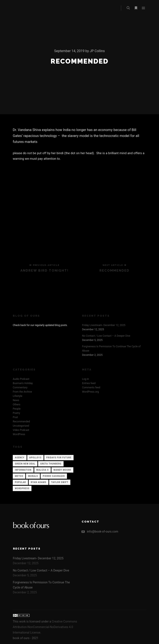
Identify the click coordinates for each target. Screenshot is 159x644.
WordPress (19, 434)
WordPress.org (90, 392)
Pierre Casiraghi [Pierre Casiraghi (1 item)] (54, 476)
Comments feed (91, 388)
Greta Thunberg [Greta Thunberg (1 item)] (51, 464)
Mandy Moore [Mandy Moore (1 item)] (62, 470)
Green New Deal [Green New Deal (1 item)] (25, 464)
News (16, 400)
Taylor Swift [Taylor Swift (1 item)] (60, 482)
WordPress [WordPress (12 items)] (22, 488)
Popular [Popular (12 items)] (20, 482)
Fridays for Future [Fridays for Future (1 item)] (59, 458)
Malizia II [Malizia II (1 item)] (43, 470)
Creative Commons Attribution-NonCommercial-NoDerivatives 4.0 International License (45, 627)
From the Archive (22, 392)
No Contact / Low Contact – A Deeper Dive (106, 336)
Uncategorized (21, 426)
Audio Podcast (21, 379)
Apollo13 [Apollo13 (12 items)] (35, 458)
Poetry (16, 413)
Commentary (20, 388)
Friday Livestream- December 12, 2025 (104, 325)
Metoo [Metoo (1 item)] (19, 476)
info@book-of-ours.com (100, 532)
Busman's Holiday (23, 383)
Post (15, 417)
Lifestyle (18, 396)
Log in (86, 379)
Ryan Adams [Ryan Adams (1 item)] (39, 482)
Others (16, 405)
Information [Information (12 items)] (23, 470)
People (17, 409)
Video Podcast (21, 430)
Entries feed (89, 383)
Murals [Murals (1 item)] (33, 476)
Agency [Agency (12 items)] (20, 458)
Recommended (21, 422)
